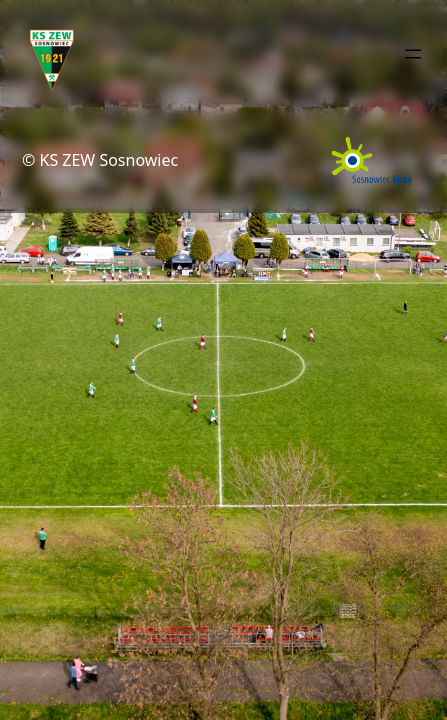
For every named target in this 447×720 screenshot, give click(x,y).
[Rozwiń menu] (413, 54)
